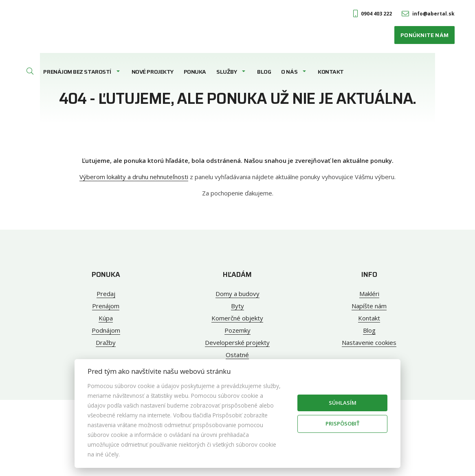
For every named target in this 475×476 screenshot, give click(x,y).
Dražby (106, 342)
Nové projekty (153, 72)
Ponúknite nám (424, 35)
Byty (237, 306)
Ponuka (195, 72)
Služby (227, 72)
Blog (264, 72)
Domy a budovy (237, 294)
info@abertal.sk (428, 14)
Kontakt (331, 72)
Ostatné (237, 355)
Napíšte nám (369, 306)
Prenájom (106, 306)
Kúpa (106, 318)
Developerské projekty (237, 342)
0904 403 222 (373, 14)
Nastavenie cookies (369, 342)
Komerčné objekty (237, 318)
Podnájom (106, 330)
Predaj (106, 294)
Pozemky (237, 330)
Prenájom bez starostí (77, 72)
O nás (289, 72)
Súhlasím (343, 403)
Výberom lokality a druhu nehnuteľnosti (134, 177)
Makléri (369, 294)
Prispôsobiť (342, 423)
